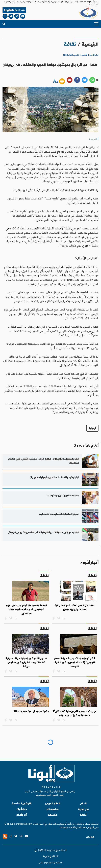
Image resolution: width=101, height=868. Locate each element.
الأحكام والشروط (51, 856)
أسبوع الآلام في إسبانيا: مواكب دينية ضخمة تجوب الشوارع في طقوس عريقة (26, 662)
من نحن (90, 837)
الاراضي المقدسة (22, 803)
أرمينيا (92, 428)
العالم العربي (53, 803)
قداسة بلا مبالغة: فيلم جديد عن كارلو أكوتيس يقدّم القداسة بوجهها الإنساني (27, 609)
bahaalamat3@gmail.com (73, 827)
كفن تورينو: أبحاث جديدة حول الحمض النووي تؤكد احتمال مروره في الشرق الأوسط (74, 662)
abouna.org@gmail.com (19, 823)
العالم (83, 803)
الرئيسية (90, 44)
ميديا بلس (43, 862)
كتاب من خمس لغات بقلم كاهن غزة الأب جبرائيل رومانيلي (75, 607)
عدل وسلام (53, 809)
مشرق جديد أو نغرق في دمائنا (32, 711)
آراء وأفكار (22, 815)
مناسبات (53, 815)
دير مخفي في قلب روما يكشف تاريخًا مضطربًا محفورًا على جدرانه (74, 713)
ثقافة (83, 815)
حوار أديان (22, 809)
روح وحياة (83, 809)
